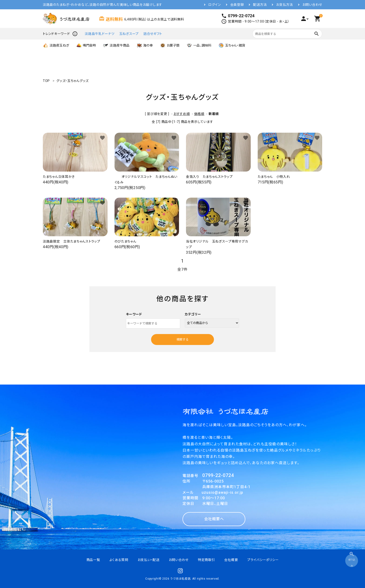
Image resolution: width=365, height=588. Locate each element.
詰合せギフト (153, 34)
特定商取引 (206, 560)
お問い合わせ (312, 5)
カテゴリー (193, 314)
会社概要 (231, 560)
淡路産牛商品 (116, 45)
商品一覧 (93, 560)
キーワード (134, 314)
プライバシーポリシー (263, 560)
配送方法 (260, 5)
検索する (182, 340)
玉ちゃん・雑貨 (232, 45)
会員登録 (237, 5)
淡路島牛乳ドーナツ (100, 34)
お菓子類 (170, 45)
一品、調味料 (199, 45)
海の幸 (145, 45)
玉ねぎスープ (129, 34)
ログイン (215, 5)
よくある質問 (119, 560)
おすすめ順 (182, 114)
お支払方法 (285, 5)
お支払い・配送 (149, 560)
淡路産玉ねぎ (56, 45)
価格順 (199, 114)
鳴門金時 (86, 45)
